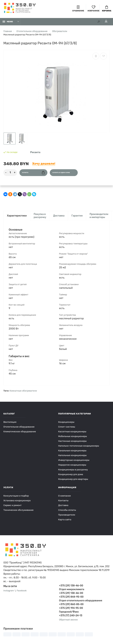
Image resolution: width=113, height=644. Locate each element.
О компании (65, 496)
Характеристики (17, 216)
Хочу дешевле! (44, 164)
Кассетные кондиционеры (72, 432)
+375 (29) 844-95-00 (71, 597)
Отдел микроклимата (72, 589)
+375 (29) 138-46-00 (71, 586)
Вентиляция (10, 422)
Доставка (59, 216)
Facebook (22, 591)
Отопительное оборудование (19, 427)
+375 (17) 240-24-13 (71, 616)
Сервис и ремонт (12, 505)
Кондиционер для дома (71, 474)
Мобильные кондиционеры (73, 436)
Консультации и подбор (16, 496)
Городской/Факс (69, 612)
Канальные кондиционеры (72, 451)
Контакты (63, 501)
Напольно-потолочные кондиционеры (79, 446)
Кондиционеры (66, 422)
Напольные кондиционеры (72, 455)
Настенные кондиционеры (72, 441)
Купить (33, 173)
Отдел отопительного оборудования (81, 601)
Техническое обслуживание (18, 510)
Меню (8, 22)
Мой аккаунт (106, 21)
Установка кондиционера (17, 501)
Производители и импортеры (99, 216)
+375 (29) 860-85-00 (71, 604)
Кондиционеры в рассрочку (73, 470)
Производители (67, 515)
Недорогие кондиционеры (72, 465)
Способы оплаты (67, 510)
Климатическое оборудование (20, 432)
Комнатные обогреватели (23, 391)
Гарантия (77, 216)
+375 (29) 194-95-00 (71, 608)
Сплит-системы (67, 427)
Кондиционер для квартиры (73, 479)
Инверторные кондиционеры (74, 460)
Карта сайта (65, 520)
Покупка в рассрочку (40, 216)
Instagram (9, 591)
